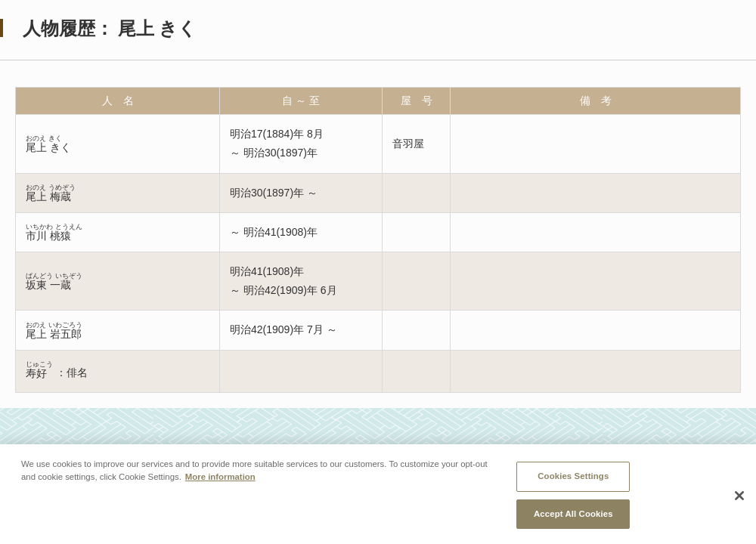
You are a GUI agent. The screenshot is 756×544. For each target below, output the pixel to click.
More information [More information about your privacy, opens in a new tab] (220, 478)
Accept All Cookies (573, 515)
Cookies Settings (573, 478)
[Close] (739, 497)
